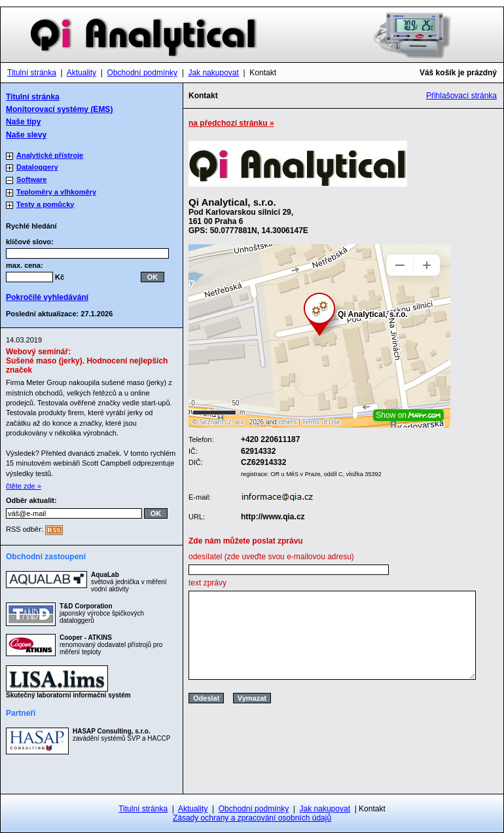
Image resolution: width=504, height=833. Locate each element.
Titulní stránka (32, 73)
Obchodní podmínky (142, 73)
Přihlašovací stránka (461, 96)
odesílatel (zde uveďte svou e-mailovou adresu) (271, 557)
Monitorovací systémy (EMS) (59, 109)
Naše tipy (23, 122)
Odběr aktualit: (31, 500)
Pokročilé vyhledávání (47, 297)
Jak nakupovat (213, 73)
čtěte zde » (24, 486)
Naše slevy (26, 135)
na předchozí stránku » (231, 123)
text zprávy (207, 583)
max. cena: (25, 265)
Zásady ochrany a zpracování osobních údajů (252, 818)
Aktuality (81, 73)
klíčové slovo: (34, 242)
